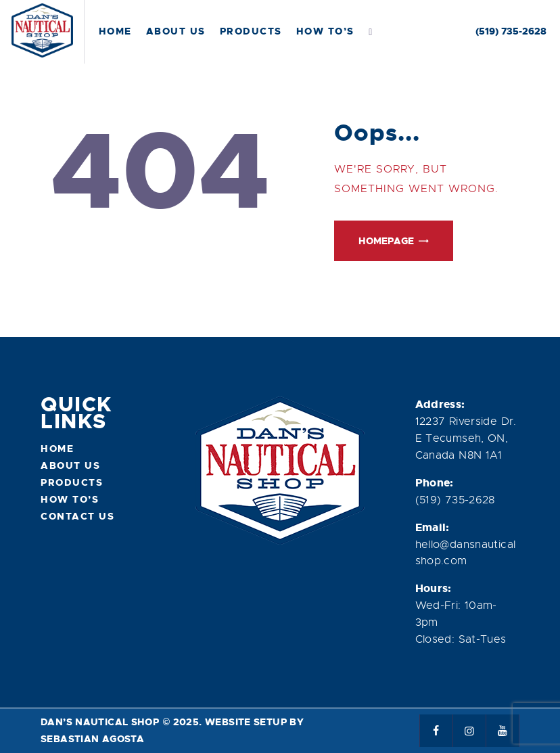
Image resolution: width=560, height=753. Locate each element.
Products (72, 482)
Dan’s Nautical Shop (100, 722)
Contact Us (77, 516)
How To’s (70, 499)
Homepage (386, 241)
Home (57, 449)
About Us (70, 465)
